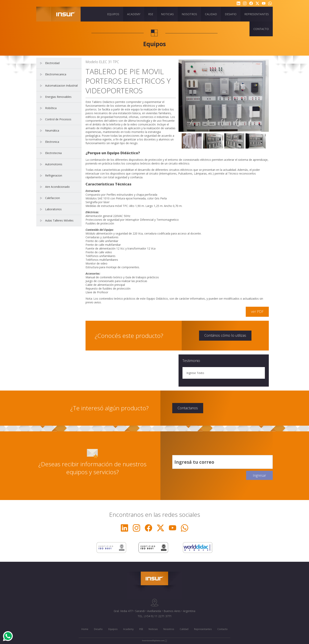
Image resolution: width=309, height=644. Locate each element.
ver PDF (257, 311)
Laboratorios (53, 209)
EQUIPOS (113, 14)
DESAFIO (231, 14)
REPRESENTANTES (257, 14)
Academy (128, 629)
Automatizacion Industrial (61, 86)
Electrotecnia (53, 153)
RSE (151, 14)
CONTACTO (261, 29)
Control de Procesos (58, 119)
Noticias (153, 629)
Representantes (203, 629)
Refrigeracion (54, 175)
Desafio (98, 629)
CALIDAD (211, 14)
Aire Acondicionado (57, 187)
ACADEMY (134, 14)
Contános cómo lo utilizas (225, 335)
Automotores (54, 164)
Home (85, 629)
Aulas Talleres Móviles (59, 220)
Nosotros (169, 629)
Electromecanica (56, 74)
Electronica (52, 142)
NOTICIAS (167, 14)
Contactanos (188, 408)
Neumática (52, 130)
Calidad (184, 629)
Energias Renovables (58, 97)
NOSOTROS (189, 14)
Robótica (51, 108)
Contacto (222, 629)
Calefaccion (53, 198)
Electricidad (52, 63)
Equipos (113, 629)
